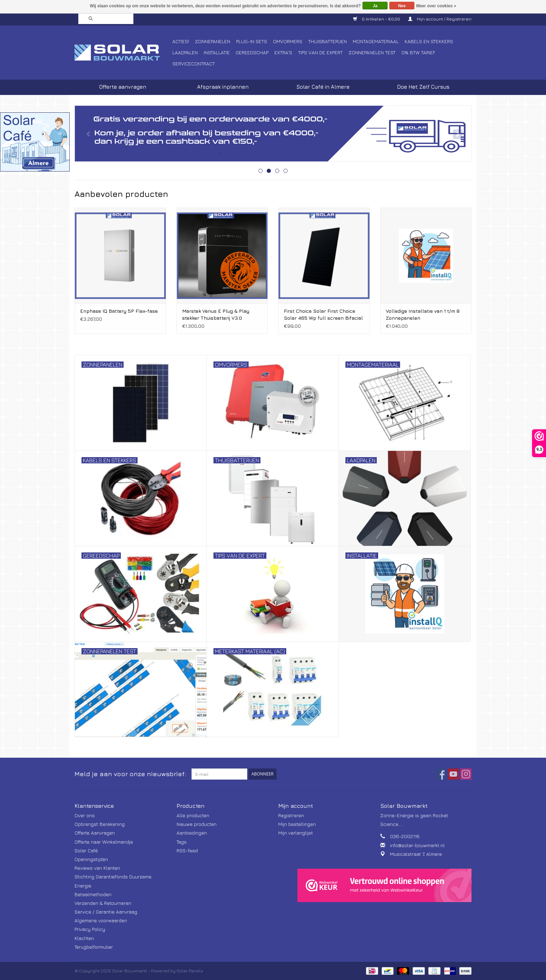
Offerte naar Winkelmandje (104, 842)
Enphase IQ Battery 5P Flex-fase (119, 311)
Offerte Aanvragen (95, 833)
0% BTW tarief (418, 52)
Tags (182, 842)
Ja (375, 6)
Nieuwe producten (197, 824)
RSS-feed (187, 850)
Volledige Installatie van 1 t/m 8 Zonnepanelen (423, 314)
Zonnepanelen (213, 41)
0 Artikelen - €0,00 (377, 19)
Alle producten (193, 815)
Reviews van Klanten (97, 868)
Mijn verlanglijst (296, 833)
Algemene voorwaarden (101, 920)
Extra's (283, 52)
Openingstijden (91, 859)
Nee (402, 6)
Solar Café (86, 850)
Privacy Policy (90, 929)
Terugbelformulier (94, 947)
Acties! (181, 41)
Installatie (217, 52)
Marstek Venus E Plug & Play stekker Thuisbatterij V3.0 (216, 314)
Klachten (84, 938)
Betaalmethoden (93, 894)
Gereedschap (252, 52)
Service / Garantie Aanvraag (106, 912)
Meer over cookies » (436, 6)
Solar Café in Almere (323, 87)
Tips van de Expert (320, 52)
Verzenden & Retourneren (103, 903)
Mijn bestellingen (297, 824)
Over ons (85, 815)
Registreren (291, 815)
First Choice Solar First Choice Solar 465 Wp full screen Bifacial (323, 314)
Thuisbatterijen (327, 41)
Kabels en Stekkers (429, 41)
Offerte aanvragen (123, 87)
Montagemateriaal (376, 41)
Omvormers (288, 41)
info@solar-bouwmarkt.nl (417, 845)
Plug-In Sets (252, 41)
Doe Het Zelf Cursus (423, 87)
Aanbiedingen (192, 833)
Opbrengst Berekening (100, 824)
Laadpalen (185, 52)
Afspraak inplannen (223, 87)
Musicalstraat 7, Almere (416, 854)
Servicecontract (194, 63)
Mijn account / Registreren (440, 19)
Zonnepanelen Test (372, 52)
